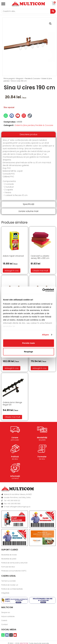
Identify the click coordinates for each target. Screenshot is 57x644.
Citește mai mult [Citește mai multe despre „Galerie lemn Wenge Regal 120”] (12, 417)
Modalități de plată (9, 559)
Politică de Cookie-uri (10, 585)
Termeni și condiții (9, 581)
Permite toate (28, 343)
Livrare (15, 438)
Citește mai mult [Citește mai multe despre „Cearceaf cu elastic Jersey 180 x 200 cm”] (40, 271)
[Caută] (26, 11)
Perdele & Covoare (32, 78)
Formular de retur (8, 567)
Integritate (5, 593)
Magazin (20, 78)
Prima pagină (9, 78)
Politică (15, 457)
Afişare (45, 335)
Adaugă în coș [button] (12, 271)
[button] (50, 24)
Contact (5, 624)
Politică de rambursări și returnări (14, 563)
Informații (15, 476)
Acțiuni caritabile (8, 616)
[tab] (28, 135)
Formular (42, 457)
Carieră (4, 620)
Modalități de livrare (9, 555)
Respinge (29, 352)
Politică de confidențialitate (12, 589)
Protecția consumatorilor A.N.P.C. (14, 571)
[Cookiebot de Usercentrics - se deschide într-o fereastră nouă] (42, 290)
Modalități (42, 438)
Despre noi (6, 612)
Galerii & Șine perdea (25, 125)
